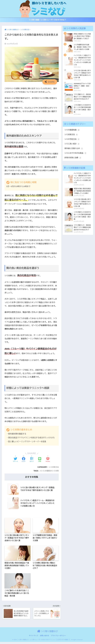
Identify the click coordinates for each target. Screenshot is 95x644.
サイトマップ (34, 638)
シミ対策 (55, 472)
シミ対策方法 (54, 468)
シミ (42, 472)
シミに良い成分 (72, 146)
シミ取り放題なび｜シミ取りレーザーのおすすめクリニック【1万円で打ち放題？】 (44, 642)
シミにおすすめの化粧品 (76, 155)
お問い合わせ (44, 638)
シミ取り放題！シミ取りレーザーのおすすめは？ (47, 20)
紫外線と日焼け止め (74, 151)
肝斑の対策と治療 (73, 160)
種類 (48, 472)
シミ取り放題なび (47, 633)
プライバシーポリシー (58, 638)
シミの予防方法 (72, 141)
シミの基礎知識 (72, 132)
